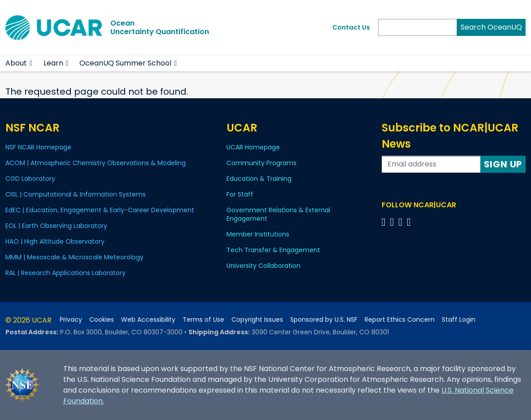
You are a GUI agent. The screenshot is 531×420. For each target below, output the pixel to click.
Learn (53, 63)
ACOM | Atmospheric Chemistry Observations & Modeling (96, 163)
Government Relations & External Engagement (278, 214)
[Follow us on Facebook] (385, 222)
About (16, 63)
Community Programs (261, 163)
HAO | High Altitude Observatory (55, 241)
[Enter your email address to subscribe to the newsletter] (431, 164)
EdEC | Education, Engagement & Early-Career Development (100, 210)
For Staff (240, 194)
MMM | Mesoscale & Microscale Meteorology (74, 257)
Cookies (102, 320)
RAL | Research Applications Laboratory (65, 273)
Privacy (71, 320)
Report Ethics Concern (400, 320)
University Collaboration (263, 266)
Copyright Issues (257, 320)
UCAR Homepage (253, 147)
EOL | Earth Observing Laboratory (56, 226)
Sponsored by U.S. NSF (324, 320)
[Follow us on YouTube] (410, 222)
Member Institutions (258, 234)
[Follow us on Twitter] (393, 222)
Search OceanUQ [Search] (491, 27)
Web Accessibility (148, 320)
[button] (31, 63)
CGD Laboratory (30, 179)
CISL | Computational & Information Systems (76, 194)
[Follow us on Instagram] (402, 222)
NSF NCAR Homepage (38, 147)
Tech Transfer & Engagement (273, 250)
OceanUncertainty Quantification (160, 27)
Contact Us (351, 27)
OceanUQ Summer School (125, 63)
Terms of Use (203, 320)
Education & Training (259, 179)
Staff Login (459, 320)
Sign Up (503, 164)
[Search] (418, 27)
